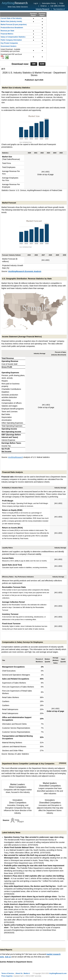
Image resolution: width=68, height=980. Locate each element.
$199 (42, 64)
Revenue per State (7, 31)
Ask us (8, 957)
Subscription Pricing (49, 3)
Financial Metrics (7, 34)
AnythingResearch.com (58, 973)
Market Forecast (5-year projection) (14, 25)
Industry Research (43, 9)
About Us (19, 973)
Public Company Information (11, 40)
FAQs (61, 3)
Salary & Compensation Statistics (13, 37)
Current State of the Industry (11, 18)
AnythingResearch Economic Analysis (25, 271)
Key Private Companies (9, 43)
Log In (36, 3)
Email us (44, 6)
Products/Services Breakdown (12, 28)
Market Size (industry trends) (11, 21)
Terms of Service (8, 973)
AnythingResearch (16, 457)
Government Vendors (8, 46)
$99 (34, 64)
